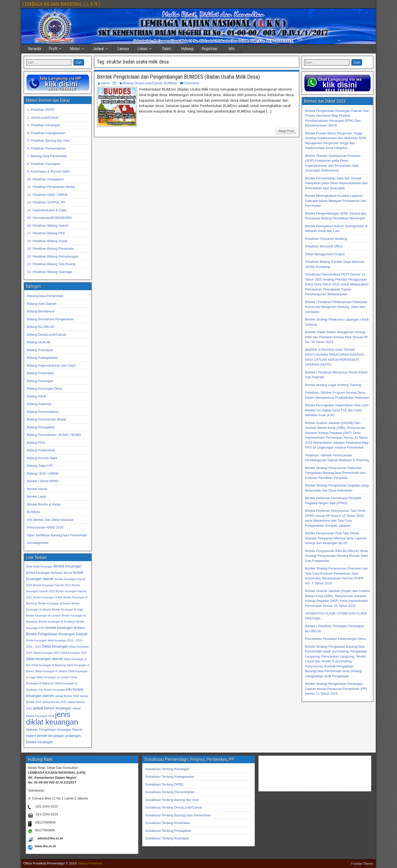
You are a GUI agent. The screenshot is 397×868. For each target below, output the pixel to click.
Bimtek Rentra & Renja (44, 504)
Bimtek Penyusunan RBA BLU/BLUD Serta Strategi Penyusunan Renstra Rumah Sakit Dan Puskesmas (336, 556)
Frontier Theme (362, 864)
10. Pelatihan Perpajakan (45, 179)
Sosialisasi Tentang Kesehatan (168, 823)
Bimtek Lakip (36, 496)
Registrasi (209, 49)
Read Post (286, 131)
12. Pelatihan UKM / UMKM (47, 195)
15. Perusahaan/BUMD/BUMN (49, 218)
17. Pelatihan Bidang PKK (46, 233)
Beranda (35, 49)
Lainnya (123, 49)
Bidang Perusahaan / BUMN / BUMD (54, 435)
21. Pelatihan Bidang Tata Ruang (51, 264)
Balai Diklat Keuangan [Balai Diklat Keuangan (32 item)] (39, 566)
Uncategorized (38, 543)
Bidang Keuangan (40, 381)
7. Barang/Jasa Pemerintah (47, 156)
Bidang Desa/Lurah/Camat (142, 83)
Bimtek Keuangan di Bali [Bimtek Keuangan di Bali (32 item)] (48, 597)
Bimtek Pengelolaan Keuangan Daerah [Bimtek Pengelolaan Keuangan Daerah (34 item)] (57, 634)
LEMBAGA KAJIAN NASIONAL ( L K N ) (61, 4)
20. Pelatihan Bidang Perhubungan (53, 256)
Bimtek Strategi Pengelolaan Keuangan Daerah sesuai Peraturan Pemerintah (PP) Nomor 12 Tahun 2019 (336, 689)
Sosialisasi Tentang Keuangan (167, 769)
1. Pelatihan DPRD (41, 110)
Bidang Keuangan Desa (44, 388)
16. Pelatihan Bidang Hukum (48, 226)
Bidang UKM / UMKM (43, 473)
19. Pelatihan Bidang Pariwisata (50, 249)
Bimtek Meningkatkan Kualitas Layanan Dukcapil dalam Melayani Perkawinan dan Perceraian (336, 201)
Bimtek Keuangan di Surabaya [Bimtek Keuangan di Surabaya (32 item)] (57, 622)
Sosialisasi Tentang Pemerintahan (170, 792)
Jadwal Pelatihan (90, 863)
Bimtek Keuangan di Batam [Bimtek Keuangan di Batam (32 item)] (54, 603)
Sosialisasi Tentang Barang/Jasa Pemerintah (178, 815)
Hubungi (187, 49)
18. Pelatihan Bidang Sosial (47, 241)
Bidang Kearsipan (40, 350)
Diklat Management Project (325, 254)
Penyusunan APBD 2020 (45, 527)
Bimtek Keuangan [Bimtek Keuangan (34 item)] (67, 566)
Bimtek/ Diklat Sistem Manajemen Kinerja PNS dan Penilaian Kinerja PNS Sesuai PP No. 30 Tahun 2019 (336, 337)
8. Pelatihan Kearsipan (44, 164)
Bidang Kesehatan (41, 373)
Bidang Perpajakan (41, 427)
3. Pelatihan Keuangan (44, 125)
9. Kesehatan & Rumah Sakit (48, 171)
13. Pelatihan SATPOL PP (46, 202)
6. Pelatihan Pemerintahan (46, 148)
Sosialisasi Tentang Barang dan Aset (172, 800)
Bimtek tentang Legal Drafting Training (333, 385)
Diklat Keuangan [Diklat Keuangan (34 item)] (55, 646)
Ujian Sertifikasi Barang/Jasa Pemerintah (57, 535)
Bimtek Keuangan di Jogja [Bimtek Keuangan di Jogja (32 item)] (67, 609)
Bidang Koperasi (39, 404)
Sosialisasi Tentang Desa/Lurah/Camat (174, 807)
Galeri (167, 49)
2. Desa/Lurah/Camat (43, 118)
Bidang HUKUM (39, 342)
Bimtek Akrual (37, 489)
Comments (192, 83)
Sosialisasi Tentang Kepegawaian (170, 777)
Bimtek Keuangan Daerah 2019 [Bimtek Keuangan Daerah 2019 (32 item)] (52, 585)
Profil (53, 49)
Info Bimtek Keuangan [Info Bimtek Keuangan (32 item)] (52, 690)
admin (105, 83)
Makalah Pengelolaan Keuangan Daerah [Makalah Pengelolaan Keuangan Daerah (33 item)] (54, 730)
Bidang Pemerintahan (43, 412)
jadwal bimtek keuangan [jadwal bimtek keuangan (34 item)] (52, 708)
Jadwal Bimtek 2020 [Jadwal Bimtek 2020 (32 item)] (54, 702)
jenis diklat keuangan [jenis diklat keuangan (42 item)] (52, 718)
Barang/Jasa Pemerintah (45, 296)
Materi (75, 49)
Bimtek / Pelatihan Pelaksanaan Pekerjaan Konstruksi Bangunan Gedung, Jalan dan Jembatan (336, 307)
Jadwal (98, 49)
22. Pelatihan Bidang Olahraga (49, 272)
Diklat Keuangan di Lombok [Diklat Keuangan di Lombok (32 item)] (53, 677)
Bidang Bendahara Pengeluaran (51, 319)
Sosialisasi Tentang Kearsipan (167, 838)
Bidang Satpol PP (40, 466)
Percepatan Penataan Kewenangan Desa (335, 639)
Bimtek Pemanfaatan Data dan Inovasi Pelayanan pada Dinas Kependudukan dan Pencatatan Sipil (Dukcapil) (336, 183)
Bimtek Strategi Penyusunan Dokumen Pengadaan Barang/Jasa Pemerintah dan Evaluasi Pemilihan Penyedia (335, 473)
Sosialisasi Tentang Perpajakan (168, 831)
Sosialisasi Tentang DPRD (165, 784)
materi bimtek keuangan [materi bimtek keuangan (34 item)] (45, 736)
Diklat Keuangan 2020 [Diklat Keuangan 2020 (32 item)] (46, 653)
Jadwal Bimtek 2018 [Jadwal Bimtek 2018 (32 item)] (67, 696)
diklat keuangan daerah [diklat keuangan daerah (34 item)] (45, 659)
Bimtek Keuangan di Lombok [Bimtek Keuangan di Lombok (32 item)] (43, 616)
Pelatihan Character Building (326, 239)
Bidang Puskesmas (41, 450)
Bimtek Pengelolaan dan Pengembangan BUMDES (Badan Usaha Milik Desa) (178, 77)
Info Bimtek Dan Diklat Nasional (50, 520)
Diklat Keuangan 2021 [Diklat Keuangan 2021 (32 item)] (74, 653)
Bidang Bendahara (41, 311)
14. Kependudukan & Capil (47, 210)
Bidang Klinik (37, 396)
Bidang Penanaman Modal (46, 419)
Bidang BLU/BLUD (41, 327)
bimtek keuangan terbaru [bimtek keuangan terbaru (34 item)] (65, 628)
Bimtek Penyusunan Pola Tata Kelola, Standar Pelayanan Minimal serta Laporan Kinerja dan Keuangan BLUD (336, 538)
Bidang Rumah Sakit (42, 458)
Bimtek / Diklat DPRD (43, 481)
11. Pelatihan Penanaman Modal (51, 187)
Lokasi (142, 49)
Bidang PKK (36, 443)
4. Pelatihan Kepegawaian (46, 133)
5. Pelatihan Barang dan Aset (48, 141)
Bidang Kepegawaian (43, 358)
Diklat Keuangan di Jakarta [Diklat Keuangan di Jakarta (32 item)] (51, 671)
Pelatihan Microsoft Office (324, 246)
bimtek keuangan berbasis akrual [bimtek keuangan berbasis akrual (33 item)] (49, 573)
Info (231, 49)
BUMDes (170, 83)
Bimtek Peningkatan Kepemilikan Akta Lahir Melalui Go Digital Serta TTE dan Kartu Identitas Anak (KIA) (337, 410)
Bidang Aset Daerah (42, 304)
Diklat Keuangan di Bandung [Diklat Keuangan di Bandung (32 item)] (48, 665)
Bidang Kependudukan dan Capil (51, 365)
